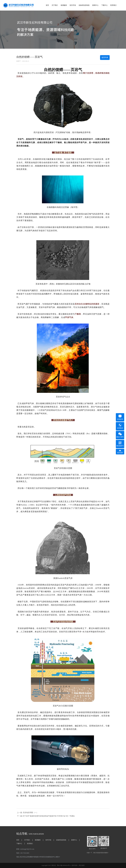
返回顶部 (120, 452)
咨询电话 (120, 426)
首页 (47, 5)
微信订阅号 (120, 435)
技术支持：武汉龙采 (78, 865)
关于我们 (55, 5)
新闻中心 (95, 5)
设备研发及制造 (84, 5)
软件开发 (73, 5)
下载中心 (104, 5)
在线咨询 (120, 417)
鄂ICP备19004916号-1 (64, 865)
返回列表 (105, 57)
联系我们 (113, 5)
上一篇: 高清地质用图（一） (27, 813)
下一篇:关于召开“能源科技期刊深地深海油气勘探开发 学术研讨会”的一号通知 (46, 816)
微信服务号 (120, 444)
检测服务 (64, 5)
